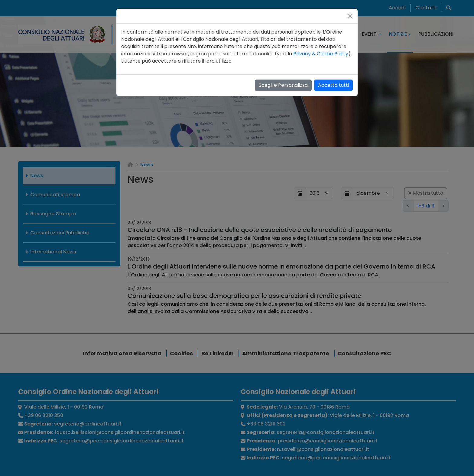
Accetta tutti (333, 85)
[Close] (350, 16)
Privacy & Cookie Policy (321, 54)
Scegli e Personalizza (283, 85)
